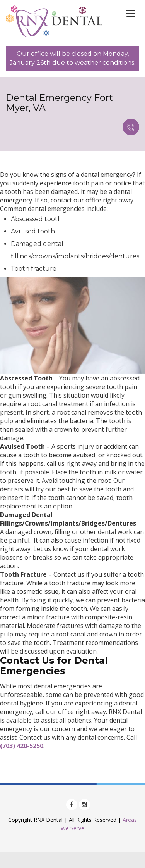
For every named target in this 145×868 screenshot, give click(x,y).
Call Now (131, 127)
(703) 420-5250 (22, 746)
